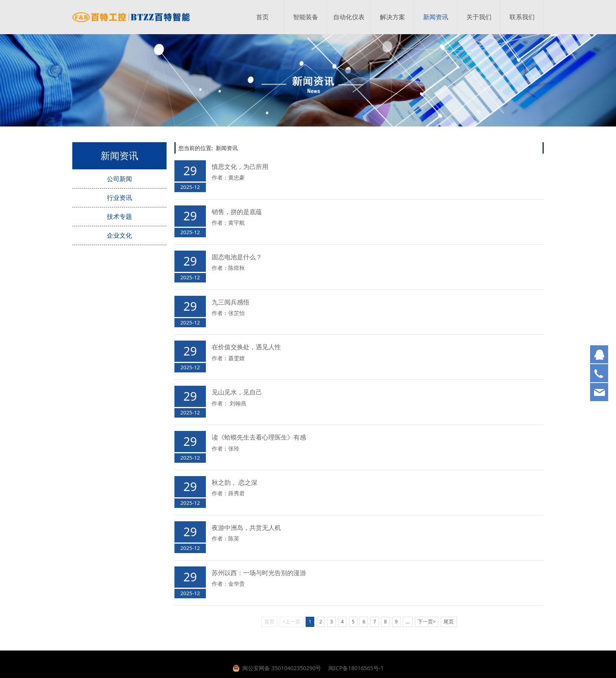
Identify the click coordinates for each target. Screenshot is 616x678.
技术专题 (119, 216)
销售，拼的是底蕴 (237, 212)
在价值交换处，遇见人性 (246, 347)
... (407, 622)
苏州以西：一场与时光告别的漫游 (259, 573)
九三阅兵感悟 (231, 302)
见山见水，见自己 (237, 392)
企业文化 (119, 235)
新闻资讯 (436, 17)
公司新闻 (119, 179)
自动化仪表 (349, 17)
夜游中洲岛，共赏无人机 (246, 528)
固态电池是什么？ (237, 257)
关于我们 (479, 17)
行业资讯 (119, 198)
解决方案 (392, 17)
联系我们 (522, 17)
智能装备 (306, 17)
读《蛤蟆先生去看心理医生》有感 (259, 437)
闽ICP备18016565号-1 (355, 668)
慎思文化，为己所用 (240, 167)
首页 (262, 17)
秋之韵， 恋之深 (235, 482)
